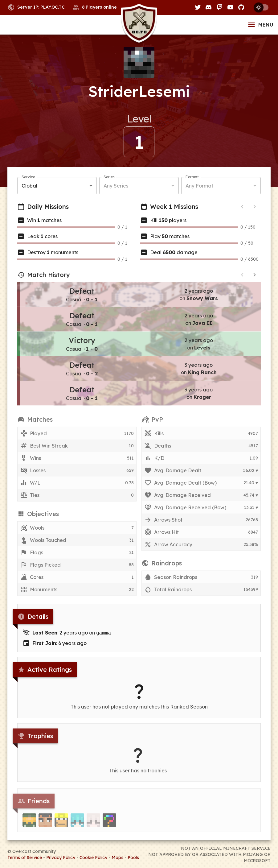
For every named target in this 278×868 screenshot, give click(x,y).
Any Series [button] (116, 186)
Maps (117, 857)
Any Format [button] (199, 186)
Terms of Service (25, 857)
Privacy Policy (61, 857)
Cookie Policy (93, 857)
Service (28, 177)
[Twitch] (219, 7)
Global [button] (29, 186)
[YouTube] (230, 7)
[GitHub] (241, 7)
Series (109, 177)
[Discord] (209, 7)
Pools (133, 857)
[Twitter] (198, 7)
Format (192, 177)
